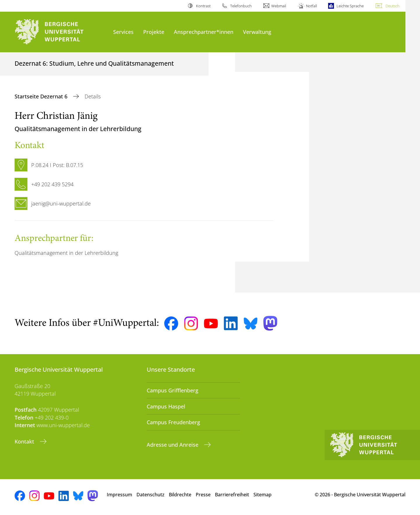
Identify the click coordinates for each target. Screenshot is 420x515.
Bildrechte (180, 495)
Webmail (279, 6)
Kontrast (203, 6)
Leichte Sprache (350, 6)
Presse (203, 495)
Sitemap (262, 495)
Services (123, 32)
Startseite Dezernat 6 (42, 96)
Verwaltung (257, 32)
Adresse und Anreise (173, 445)
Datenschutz (150, 495)
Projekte (154, 32)
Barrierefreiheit (232, 495)
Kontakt (25, 441)
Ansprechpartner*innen (204, 32)
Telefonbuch (241, 6)
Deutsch (393, 6)
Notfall (311, 6)
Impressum (119, 495)
